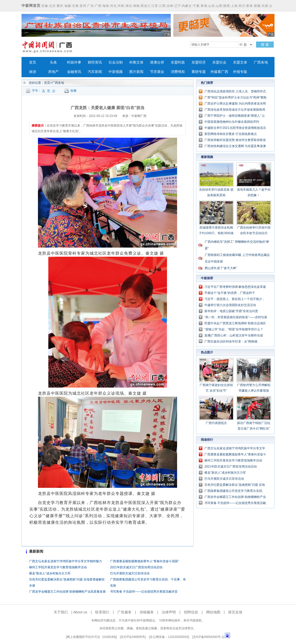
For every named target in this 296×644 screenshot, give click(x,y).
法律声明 (169, 612)
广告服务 (124, 612)
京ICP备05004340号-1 (208, 637)
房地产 (53, 72)
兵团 (265, 6)
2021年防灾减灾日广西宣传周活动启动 (136, 567)
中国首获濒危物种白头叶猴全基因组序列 (232, 122)
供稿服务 (147, 612)
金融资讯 (74, 72)
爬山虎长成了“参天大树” (221, 268)
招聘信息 (191, 612)
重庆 (60, 6)
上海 (234, 6)
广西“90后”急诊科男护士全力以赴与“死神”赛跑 (235, 97)
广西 (98, 6)
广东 (91, 6)
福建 (68, 6)
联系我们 (102, 612)
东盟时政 (178, 62)
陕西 (227, 6)
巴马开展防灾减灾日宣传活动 (130, 573)
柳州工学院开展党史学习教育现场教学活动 (58, 567)
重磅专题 (199, 72)
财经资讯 (95, 62)
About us (80, 612)
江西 (162, 6)
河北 (113, 6)
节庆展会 (157, 72)
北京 (52, 6)
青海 (204, 6)
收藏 (73, 91)
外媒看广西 (219, 72)
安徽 (45, 6)
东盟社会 (219, 62)
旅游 (33, 72)
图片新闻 (136, 72)
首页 (33, 62)
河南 (121, 6)
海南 (106, 6)
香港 (249, 6)
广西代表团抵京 (216, 423)
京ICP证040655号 (133, 637)
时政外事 (74, 62)
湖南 (136, 6)
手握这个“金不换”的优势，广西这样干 (230, 293)
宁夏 (196, 6)
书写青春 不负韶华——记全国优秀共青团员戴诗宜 (144, 592)
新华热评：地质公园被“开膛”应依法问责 (231, 311)
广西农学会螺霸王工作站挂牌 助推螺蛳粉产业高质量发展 (67, 592)
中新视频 (116, 72)
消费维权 (178, 72)
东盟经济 (199, 62)
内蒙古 (187, 6)
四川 (242, 6)
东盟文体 (240, 62)
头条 (53, 62)
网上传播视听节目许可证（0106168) (91, 637)
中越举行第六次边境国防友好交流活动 (230, 305)
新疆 (257, 6)
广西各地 (261, 62)
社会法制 (116, 62)
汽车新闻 (95, 72)
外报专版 (240, 72)
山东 (212, 6)
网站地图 (213, 612)
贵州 (83, 6)
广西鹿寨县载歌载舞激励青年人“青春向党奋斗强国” (144, 561)
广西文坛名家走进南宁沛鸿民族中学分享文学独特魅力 (66, 561)
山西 (219, 6)
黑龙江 (146, 6)
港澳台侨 (157, 62)
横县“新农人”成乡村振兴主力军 (50, 573)
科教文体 (136, 62)
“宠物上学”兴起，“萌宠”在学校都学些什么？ (234, 329)
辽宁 (178, 6)
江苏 (155, 6)
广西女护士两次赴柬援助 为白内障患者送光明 (235, 104)
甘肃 (75, 6)
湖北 (129, 6)
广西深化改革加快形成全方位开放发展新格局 (235, 110)
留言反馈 (235, 612)
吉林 (170, 6)
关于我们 (61, 612)
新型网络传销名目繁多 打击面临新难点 (231, 134)
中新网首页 (31, 6)
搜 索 (265, 45)
